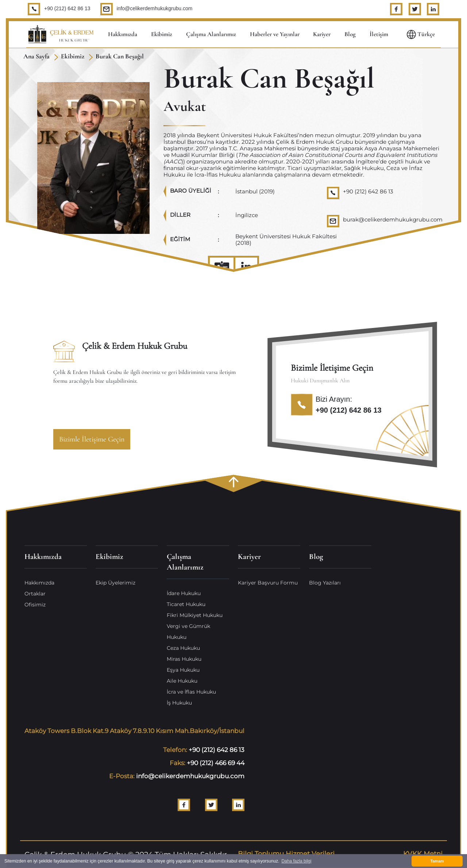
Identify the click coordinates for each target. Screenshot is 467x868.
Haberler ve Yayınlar (275, 34)
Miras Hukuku (184, 659)
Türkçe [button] (421, 34)
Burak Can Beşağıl (120, 56)
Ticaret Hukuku (186, 604)
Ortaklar (35, 594)
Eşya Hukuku (183, 670)
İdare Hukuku (184, 593)
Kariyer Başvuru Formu (268, 583)
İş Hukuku (179, 703)
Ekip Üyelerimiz (115, 583)
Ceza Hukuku (183, 648)
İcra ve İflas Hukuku (191, 692)
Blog (350, 34)
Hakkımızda (123, 34)
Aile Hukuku (182, 681)
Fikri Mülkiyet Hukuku (195, 615)
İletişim (379, 34)
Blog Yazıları (325, 583)
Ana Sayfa (36, 56)
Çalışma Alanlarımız (211, 34)
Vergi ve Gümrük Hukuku (188, 632)
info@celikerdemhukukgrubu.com (155, 8)
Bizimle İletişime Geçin (92, 439)
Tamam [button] (437, 861)
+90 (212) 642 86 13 (67, 8)
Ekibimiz (162, 34)
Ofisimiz (35, 605)
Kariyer (322, 34)
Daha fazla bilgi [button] (296, 861)
